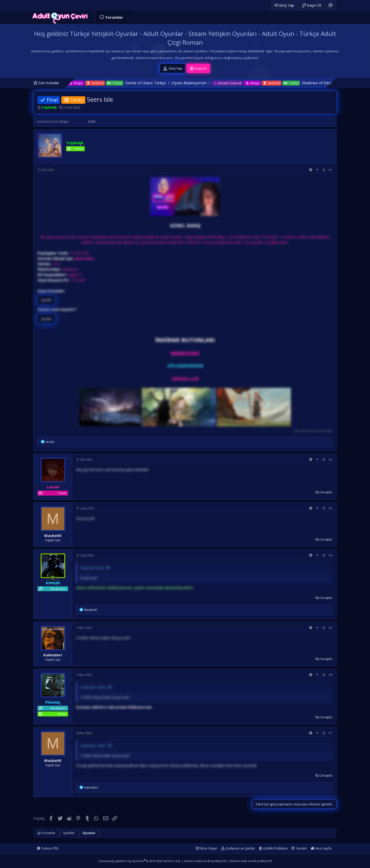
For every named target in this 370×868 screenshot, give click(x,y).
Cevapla (326, 492)
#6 (331, 675)
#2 (331, 460)
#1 (331, 170)
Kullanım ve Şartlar (241, 848)
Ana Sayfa (321, 848)
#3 (331, 508)
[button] (128, 17)
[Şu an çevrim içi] (53, 578)
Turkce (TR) (48, 848)
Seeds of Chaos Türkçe (167, 83)
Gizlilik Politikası (275, 848)
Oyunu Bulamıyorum (210, 83)
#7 (331, 733)
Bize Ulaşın (209, 848)
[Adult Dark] (331, 5)
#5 (331, 628)
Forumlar (114, 17)
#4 (331, 555)
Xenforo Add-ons (205, 861)
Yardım (301, 848)
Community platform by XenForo (140, 861)
